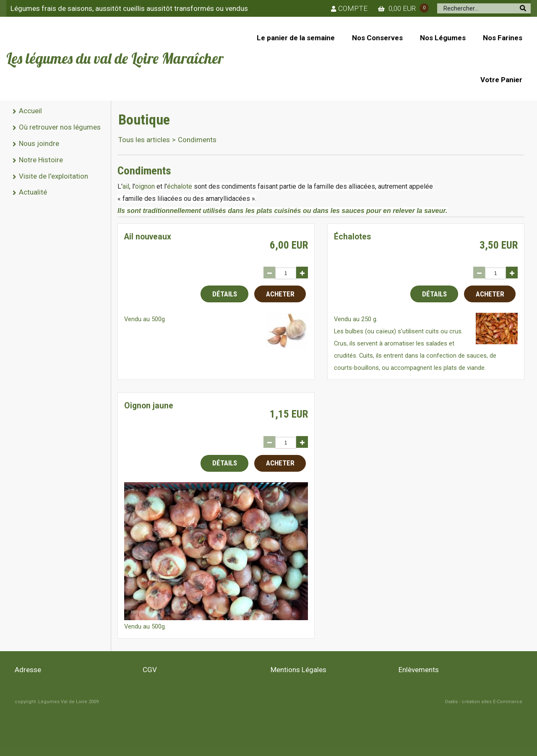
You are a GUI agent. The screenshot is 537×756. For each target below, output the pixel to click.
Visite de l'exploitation (53, 176)
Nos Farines (503, 38)
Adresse (28, 670)
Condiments (197, 140)
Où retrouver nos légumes (60, 127)
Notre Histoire (41, 160)
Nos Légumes (443, 38)
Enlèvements (419, 670)
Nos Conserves (377, 38)
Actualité (33, 192)
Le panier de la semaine (296, 38)
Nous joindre (39, 143)
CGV (150, 670)
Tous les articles (144, 140)
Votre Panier (501, 80)
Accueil (30, 111)
